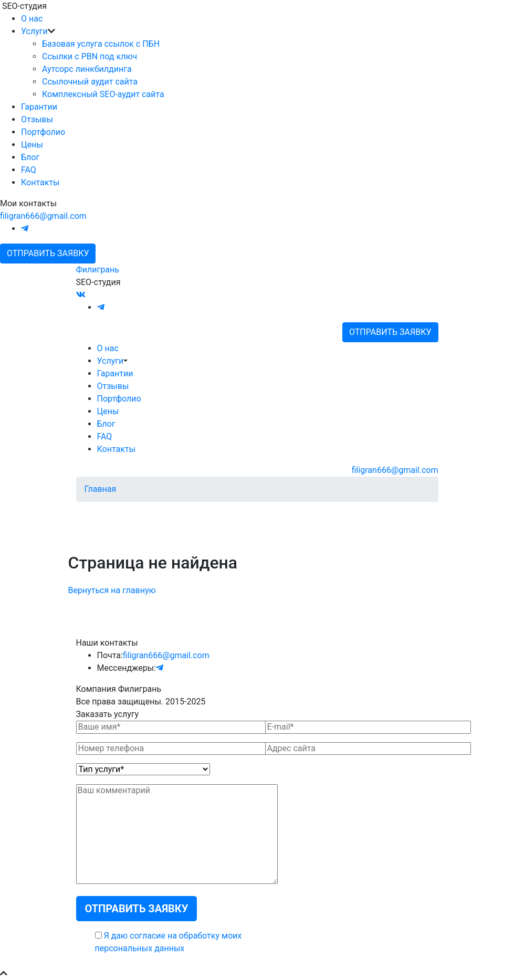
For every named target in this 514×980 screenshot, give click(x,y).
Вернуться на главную (112, 590)
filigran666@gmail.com (43, 216)
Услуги (34, 31)
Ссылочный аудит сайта (90, 82)
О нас (32, 19)
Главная (101, 489)
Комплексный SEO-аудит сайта (103, 94)
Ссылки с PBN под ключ (90, 56)
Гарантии (39, 107)
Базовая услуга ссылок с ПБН (101, 44)
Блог (30, 157)
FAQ (29, 170)
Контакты (40, 182)
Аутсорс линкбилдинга (87, 69)
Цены (32, 145)
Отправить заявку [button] (48, 253)
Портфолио (43, 132)
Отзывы (37, 119)
